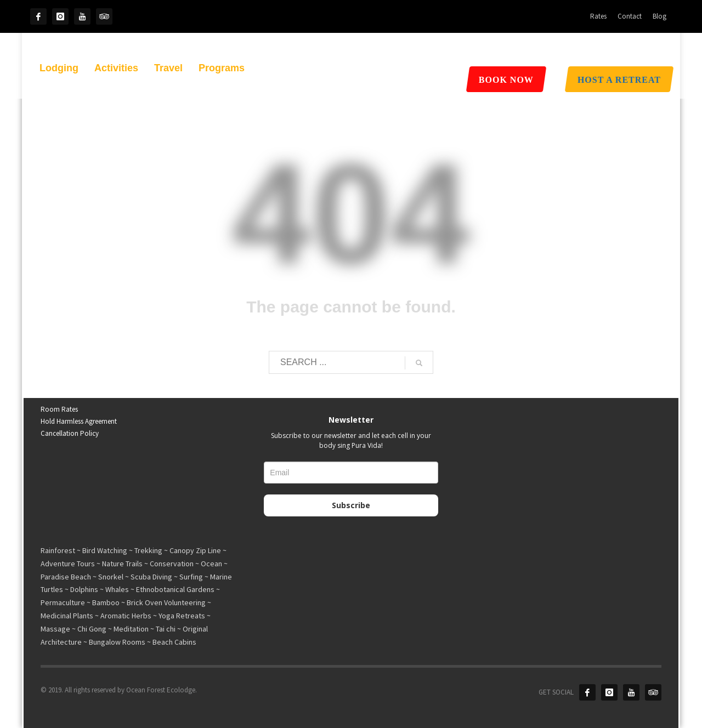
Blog (659, 16)
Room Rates (59, 409)
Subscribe (351, 505)
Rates (598, 16)
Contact (630, 16)
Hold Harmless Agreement (79, 421)
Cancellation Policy (70, 433)
